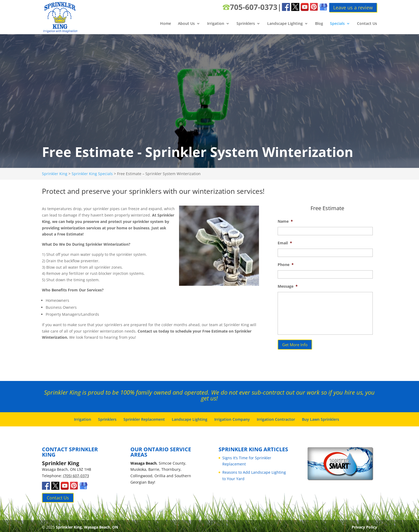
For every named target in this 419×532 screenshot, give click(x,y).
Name (285, 221)
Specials (337, 24)
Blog (319, 24)
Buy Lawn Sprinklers (321, 417)
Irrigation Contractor (276, 417)
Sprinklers (246, 24)
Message (288, 286)
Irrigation (216, 24)
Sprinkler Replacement (144, 417)
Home (166, 24)
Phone (286, 265)
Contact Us (367, 24)
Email (285, 243)
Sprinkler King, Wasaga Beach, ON (87, 525)
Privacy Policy (364, 525)
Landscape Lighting (285, 24)
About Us (186, 24)
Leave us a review (353, 7)
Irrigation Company (232, 417)
